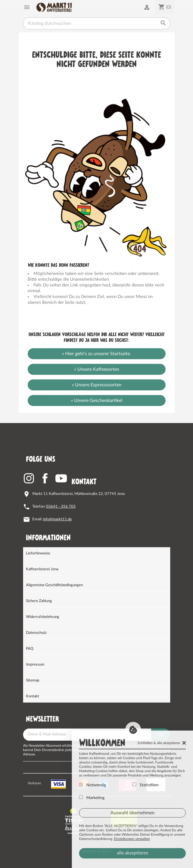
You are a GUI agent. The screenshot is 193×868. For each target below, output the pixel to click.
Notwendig (92, 785)
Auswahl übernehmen (133, 813)
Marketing (92, 798)
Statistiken (146, 785)
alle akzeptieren (133, 853)
